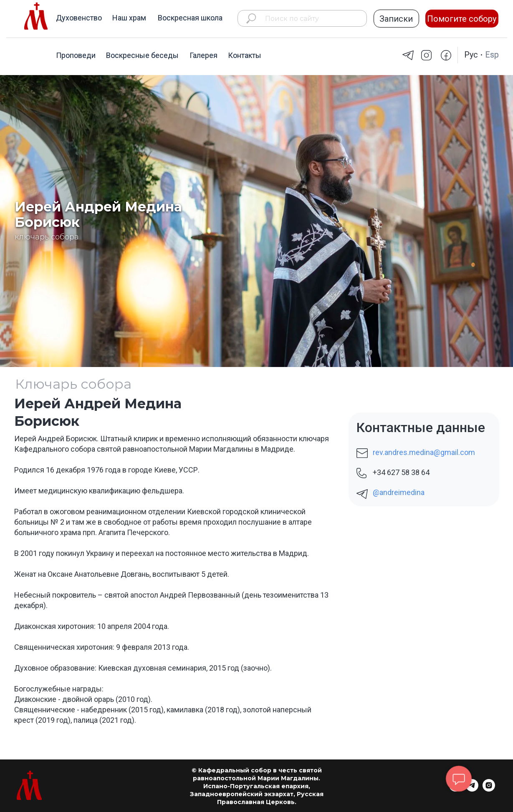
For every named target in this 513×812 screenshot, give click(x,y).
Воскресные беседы (142, 55)
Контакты (245, 55)
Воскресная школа (190, 18)
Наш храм (129, 18)
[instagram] (489, 789)
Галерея (203, 55)
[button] (396, 19)
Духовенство (79, 18)
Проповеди (76, 55)
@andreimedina (399, 492)
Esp (492, 55)
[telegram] (472, 789)
